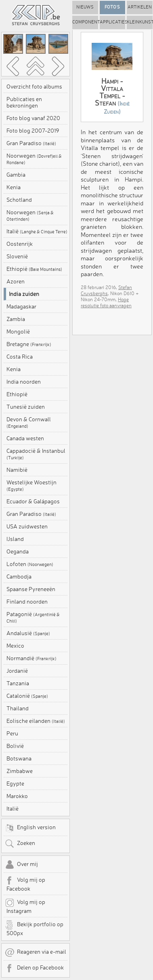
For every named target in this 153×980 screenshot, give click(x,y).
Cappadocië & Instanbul (36, 454)
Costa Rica (20, 357)
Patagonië (33, 617)
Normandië (31, 658)
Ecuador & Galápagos (33, 501)
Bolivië (15, 746)
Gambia (16, 175)
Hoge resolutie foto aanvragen (106, 302)
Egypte (15, 784)
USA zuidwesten (27, 526)
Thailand (18, 708)
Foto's (112, 7)
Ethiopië (34, 269)
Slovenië (17, 256)
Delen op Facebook (34, 968)
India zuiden (24, 294)
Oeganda (18, 551)
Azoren (16, 281)
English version (30, 828)
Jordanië (17, 671)
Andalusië (28, 633)
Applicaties (113, 22)
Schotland (19, 200)
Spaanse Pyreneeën (31, 589)
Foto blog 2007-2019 (33, 131)
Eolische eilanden (36, 721)
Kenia (14, 187)
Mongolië (18, 332)
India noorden (24, 382)
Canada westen (25, 438)
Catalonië (27, 696)
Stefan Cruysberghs (106, 290)
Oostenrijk (20, 244)
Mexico (15, 646)
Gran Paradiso (31, 143)
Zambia (16, 319)
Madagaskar (21, 306)
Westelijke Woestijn (31, 486)
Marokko (17, 796)
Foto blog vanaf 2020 (33, 118)
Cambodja (19, 577)
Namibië (17, 470)
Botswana (19, 758)
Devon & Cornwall (29, 422)
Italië (37, 231)
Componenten (85, 22)
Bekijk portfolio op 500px (34, 928)
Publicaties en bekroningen (24, 102)
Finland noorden (27, 602)
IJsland (15, 539)
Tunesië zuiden (26, 407)
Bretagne (29, 344)
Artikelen (140, 7)
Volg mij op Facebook (25, 884)
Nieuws (85, 7)
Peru (12, 733)
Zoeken (20, 844)
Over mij (21, 865)
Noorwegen (34, 159)
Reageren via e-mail (36, 953)
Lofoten (30, 564)
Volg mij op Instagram (25, 906)
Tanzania (18, 683)
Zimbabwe (20, 771)
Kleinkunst (140, 22)
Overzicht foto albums (34, 87)
